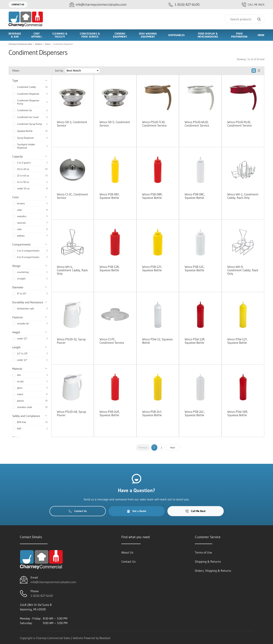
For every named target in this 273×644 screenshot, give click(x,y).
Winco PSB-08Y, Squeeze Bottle (110, 196)
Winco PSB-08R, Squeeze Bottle (152, 196)
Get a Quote (136, 511)
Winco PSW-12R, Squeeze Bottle (195, 341)
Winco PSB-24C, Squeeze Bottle (195, 413)
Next (173, 447)
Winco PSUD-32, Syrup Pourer (71, 341)
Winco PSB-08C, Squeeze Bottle (195, 196)
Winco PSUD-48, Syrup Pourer (71, 413)
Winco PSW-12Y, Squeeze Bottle (238, 341)
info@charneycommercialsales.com (53, 582)
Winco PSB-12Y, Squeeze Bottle (152, 268)
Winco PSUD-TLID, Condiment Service (154, 124)
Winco (48, 44)
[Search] (244, 19)
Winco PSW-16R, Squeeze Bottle (238, 413)
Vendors (39, 44)
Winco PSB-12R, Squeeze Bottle (110, 268)
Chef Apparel (37, 35)
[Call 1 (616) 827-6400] (184, 5)
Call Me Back (253, 5)
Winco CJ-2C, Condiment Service (72, 196)
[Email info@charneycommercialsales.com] (98, 5)
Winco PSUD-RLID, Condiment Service (240, 124)
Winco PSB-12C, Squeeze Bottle (195, 268)
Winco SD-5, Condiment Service (115, 124)
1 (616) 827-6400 (42, 596)
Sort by (59, 71)
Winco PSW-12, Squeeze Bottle (157, 341)
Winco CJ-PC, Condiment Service (112, 341)
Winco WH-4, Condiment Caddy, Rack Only (72, 270)
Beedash (105, 638)
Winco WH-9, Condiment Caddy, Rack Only (243, 270)
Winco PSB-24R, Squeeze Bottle (110, 413)
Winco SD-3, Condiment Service (72, 124)
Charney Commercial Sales (20, 44)
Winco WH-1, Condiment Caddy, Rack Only (243, 196)
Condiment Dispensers (63, 44)
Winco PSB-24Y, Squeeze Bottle (152, 413)
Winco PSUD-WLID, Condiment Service (197, 124)
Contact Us (18, 4)
